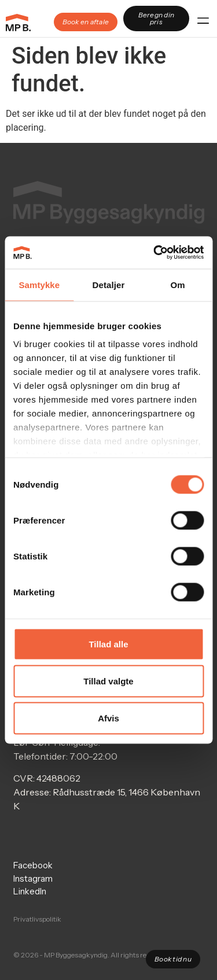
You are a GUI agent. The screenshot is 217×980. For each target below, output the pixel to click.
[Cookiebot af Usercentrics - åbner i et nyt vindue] (155, 253)
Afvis (108, 718)
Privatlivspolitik (37, 919)
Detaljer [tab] (109, 284)
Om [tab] (178, 284)
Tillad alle (108, 644)
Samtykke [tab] (39, 284)
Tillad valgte (108, 681)
